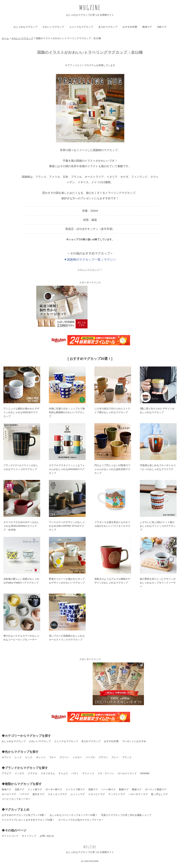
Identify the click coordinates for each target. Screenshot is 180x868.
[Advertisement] (118, 307)
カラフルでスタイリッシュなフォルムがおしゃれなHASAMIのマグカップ (67, 469)
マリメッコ (88, 773)
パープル (90, 757)
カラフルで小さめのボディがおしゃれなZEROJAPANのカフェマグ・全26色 (21, 526)
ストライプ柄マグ (75, 789)
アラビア (6, 773)
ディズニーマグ (117, 794)
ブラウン (103, 757)
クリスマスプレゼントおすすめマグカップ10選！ (28, 820)
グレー (115, 757)
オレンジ (41, 757)
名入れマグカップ (108, 27)
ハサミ (75, 773)
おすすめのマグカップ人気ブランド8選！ (24, 815)
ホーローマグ (9, 794)
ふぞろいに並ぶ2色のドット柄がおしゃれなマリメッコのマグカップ (158, 526)
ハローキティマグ (138, 794)
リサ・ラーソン (106, 773)
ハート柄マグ (108, 789)
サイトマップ (29, 836)
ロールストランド (127, 773)
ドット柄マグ (35, 789)
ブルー (52, 757)
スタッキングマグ (57, 794)
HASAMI (145, 773)
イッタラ (19, 773)
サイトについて (10, 836)
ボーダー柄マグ (54, 789)
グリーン (64, 757)
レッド (18, 757)
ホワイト (6, 757)
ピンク (29, 757)
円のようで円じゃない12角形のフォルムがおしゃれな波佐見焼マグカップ (112, 469)
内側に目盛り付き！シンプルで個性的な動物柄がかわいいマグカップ (67, 412)
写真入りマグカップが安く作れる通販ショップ (126, 815)
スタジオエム (48, 773)
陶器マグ (137, 789)
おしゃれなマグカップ (25, 27)
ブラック (127, 757)
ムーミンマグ (78, 794)
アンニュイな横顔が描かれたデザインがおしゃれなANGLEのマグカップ (21, 412)
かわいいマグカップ (53, 27)
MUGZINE (90, 7)
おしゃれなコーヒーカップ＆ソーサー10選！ (74, 815)
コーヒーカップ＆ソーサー (16, 799)
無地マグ (147, 27)
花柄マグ (93, 789)
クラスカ (32, 773)
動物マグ (124, 789)
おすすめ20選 (130, 27)
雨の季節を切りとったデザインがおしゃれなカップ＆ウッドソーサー (158, 583)
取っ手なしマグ (159, 794)
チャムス (63, 773)
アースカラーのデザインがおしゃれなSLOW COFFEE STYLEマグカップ (67, 526)
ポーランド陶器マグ (156, 789)
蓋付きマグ (38, 794)
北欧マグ (162, 27)
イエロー (77, 757)
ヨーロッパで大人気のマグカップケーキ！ (81, 820)
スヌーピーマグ (97, 794)
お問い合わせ (47, 836)
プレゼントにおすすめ (134, 741)
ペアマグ (24, 794)
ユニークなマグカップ (81, 27)
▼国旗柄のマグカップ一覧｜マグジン (90, 260)
